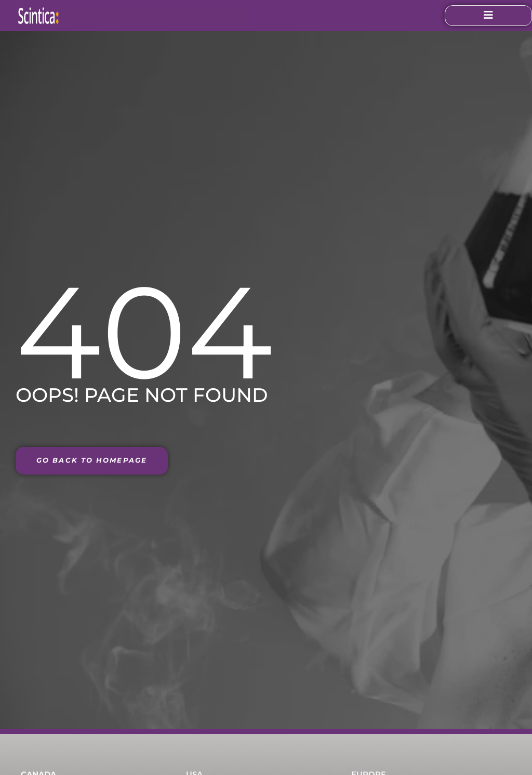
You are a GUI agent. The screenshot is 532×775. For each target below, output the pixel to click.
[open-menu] (479, 16)
